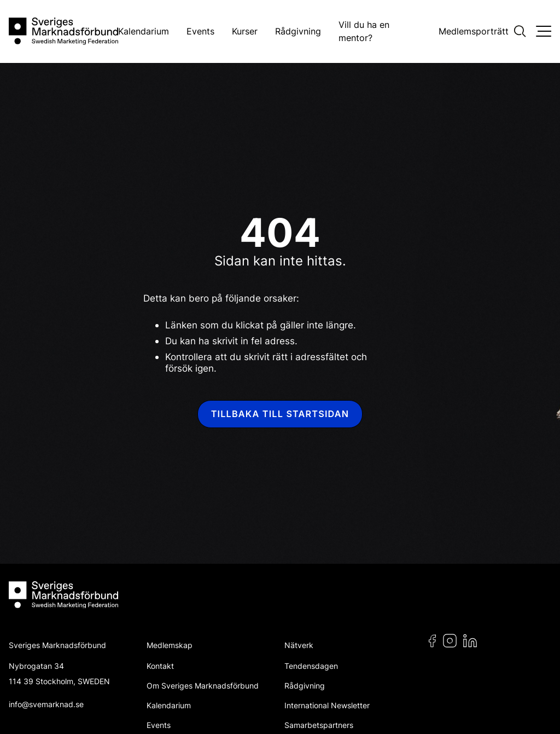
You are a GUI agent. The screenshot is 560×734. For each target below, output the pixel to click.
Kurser (245, 31)
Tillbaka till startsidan (280, 414)
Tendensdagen (311, 666)
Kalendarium (144, 31)
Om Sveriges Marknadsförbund (203, 686)
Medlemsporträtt (474, 31)
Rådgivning (298, 31)
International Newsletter (327, 705)
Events (200, 31)
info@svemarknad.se (46, 704)
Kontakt (160, 666)
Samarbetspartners (319, 725)
